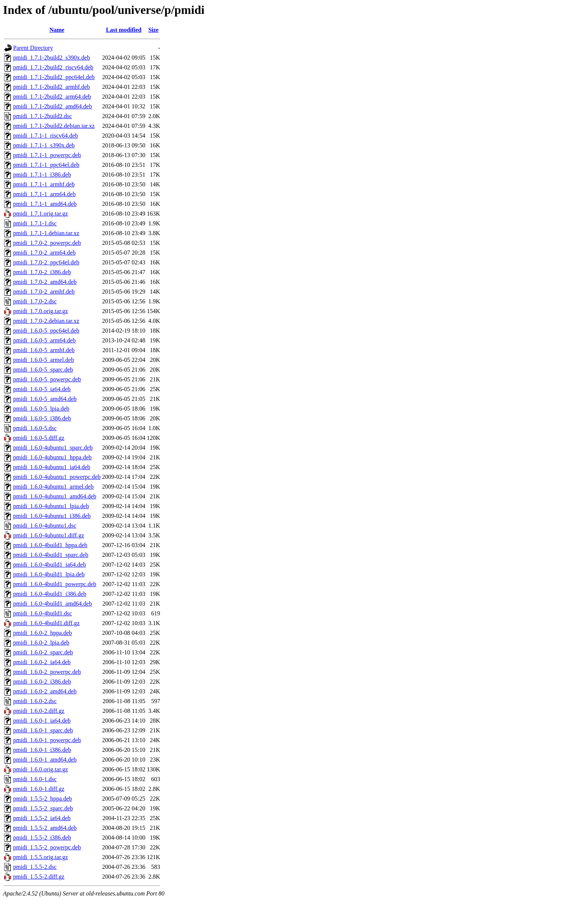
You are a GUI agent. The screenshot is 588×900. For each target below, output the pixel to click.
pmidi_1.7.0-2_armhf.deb (44, 292)
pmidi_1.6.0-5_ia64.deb (42, 389)
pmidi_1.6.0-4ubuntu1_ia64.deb (52, 467)
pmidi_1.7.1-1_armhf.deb (44, 184)
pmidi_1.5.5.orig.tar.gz (40, 857)
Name (57, 30)
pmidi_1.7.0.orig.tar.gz (40, 311)
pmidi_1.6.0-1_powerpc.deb (47, 740)
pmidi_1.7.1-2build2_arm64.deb (52, 97)
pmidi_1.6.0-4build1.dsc (43, 613)
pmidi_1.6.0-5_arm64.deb (44, 340)
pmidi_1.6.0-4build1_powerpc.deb (55, 584)
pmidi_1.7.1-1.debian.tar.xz (46, 233)
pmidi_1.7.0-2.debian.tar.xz (46, 321)
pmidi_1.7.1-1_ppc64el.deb (46, 165)
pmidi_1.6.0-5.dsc (35, 428)
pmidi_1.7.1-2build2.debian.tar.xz (54, 126)
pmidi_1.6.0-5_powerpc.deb (47, 379)
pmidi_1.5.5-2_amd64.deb (45, 828)
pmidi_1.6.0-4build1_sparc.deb (51, 555)
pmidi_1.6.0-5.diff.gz (39, 438)
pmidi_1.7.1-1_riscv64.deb (46, 136)
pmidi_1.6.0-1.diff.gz (39, 789)
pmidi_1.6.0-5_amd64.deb (45, 399)
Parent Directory (33, 48)
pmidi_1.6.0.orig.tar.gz (40, 769)
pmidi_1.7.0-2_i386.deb (42, 272)
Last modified (124, 30)
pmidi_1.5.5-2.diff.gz (39, 877)
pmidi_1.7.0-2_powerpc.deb (47, 243)
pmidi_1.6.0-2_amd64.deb (45, 691)
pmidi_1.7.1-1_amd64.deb (45, 204)
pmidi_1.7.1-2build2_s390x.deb (52, 58)
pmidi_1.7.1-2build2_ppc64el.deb (54, 77)
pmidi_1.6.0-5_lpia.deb (41, 409)
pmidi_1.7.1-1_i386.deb (42, 175)
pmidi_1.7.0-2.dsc (35, 301)
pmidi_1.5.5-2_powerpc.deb (47, 847)
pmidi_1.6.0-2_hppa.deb (43, 633)
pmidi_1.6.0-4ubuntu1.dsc (45, 526)
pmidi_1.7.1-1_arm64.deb (44, 194)
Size (153, 30)
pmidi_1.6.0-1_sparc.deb (43, 730)
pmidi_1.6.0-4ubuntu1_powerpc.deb (57, 477)
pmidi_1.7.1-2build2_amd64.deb (52, 106)
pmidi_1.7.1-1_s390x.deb (44, 145)
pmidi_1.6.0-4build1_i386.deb (50, 594)
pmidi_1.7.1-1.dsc (35, 223)
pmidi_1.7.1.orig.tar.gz (40, 214)
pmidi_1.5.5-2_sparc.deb (43, 808)
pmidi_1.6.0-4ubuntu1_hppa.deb (52, 457)
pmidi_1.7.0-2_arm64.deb (44, 253)
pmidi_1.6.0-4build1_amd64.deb (52, 604)
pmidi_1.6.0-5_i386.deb (42, 418)
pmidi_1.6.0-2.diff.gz (39, 711)
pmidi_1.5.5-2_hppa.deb (43, 799)
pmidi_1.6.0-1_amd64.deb (45, 760)
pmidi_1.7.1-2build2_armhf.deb (52, 87)
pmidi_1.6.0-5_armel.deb (43, 360)
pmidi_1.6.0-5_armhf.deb (44, 350)
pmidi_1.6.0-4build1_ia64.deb (49, 565)
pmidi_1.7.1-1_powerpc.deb (47, 155)
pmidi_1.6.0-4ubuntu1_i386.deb (52, 516)
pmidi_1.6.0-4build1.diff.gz (46, 623)
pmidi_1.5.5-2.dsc (35, 867)
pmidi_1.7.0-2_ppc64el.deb (46, 262)
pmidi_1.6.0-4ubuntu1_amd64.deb (55, 496)
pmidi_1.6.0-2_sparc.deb (43, 652)
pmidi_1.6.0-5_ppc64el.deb (46, 331)
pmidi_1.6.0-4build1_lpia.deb (49, 574)
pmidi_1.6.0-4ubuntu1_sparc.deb (53, 448)
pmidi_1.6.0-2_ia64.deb (42, 662)
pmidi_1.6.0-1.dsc (35, 779)
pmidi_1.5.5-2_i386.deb (42, 838)
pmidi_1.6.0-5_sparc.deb (43, 370)
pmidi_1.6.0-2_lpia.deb (41, 643)
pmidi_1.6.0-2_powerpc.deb (47, 672)
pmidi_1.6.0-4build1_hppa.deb (50, 545)
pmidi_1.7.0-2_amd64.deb (45, 282)
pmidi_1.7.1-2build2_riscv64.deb (53, 67)
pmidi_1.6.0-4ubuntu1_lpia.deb (51, 506)
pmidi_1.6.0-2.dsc (35, 701)
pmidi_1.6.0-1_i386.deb (42, 750)
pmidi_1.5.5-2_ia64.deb (42, 818)
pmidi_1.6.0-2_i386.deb (42, 682)
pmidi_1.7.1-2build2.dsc (43, 116)
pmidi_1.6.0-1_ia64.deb (42, 721)
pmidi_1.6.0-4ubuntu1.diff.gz (49, 535)
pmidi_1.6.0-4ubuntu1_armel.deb (53, 487)
